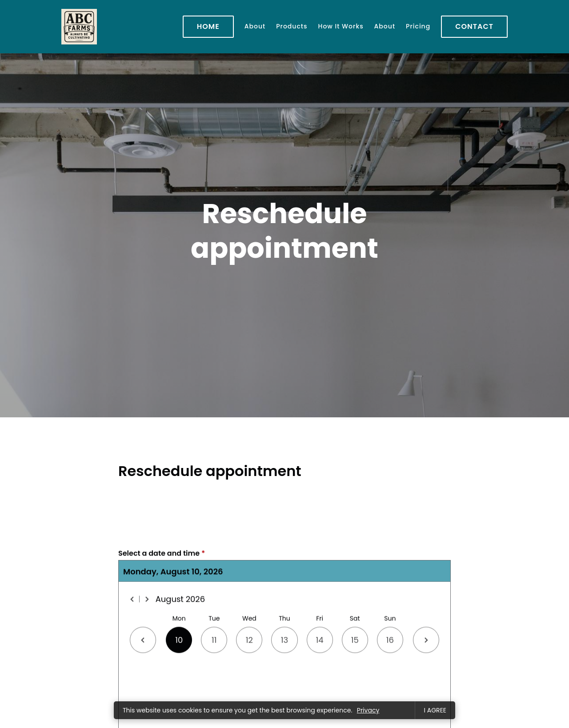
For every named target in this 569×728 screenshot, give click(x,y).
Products (292, 26)
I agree (435, 710)
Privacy (368, 710)
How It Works (341, 26)
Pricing (418, 26)
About (255, 26)
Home (208, 26)
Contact (474, 26)
